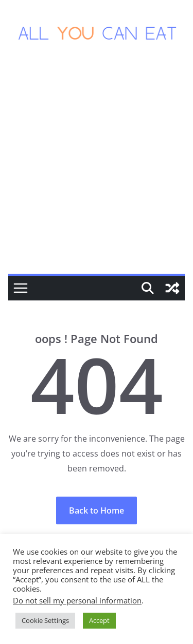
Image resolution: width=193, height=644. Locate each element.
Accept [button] (99, 620)
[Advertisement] (97, 172)
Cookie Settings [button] (45, 620)
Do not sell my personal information (77, 600)
